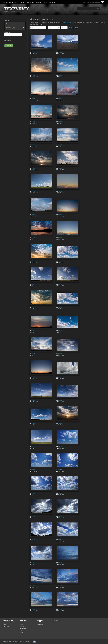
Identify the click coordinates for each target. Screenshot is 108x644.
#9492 (34, 99)
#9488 (34, 145)
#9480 (34, 238)
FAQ (21, 631)
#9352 (34, 540)
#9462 (34, 447)
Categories (14, 2)
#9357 (60, 470)
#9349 (34, 586)
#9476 (34, 284)
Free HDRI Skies (49, 2)
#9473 (60, 308)
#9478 (34, 261)
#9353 (60, 516)
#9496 (34, 52)
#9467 (60, 377)
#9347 (60, 586)
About (22, 2)
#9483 (60, 191)
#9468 (34, 377)
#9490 (34, 122)
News (22, 633)
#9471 (60, 331)
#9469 (60, 354)
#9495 (60, 52)
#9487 (60, 145)
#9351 (60, 540)
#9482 (34, 215)
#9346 (34, 609)
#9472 (34, 331)
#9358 (34, 470)
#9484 (34, 191)
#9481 (60, 215)
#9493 (60, 75)
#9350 (34, 563)
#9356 (34, 493)
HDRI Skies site (67, 23)
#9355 (60, 493)
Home (5, 2)
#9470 (34, 354)
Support (22, 626)
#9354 (34, 516)
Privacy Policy (24, 628)
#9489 (60, 122)
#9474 (34, 308)
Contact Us (40, 624)
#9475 (60, 284)
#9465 (34, 424)
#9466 (34, 400)
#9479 (60, 238)
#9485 (60, 168)
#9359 (60, 447)
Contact (39, 2)
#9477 (60, 261)
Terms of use (30, 2)
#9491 (60, 99)
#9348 (60, 563)
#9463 (60, 424)
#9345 (60, 609)
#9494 (34, 75)
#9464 (60, 400)
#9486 (34, 168)
